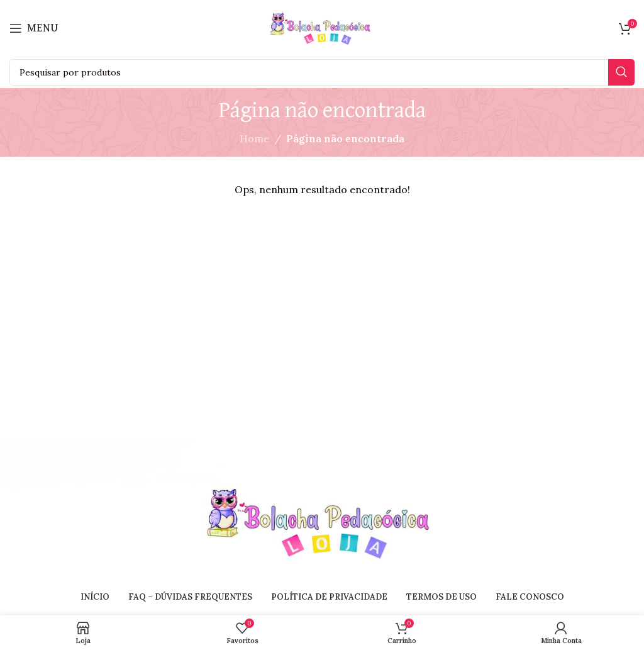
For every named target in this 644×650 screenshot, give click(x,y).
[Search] (322, 72)
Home (254, 138)
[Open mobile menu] (34, 28)
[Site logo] (322, 27)
